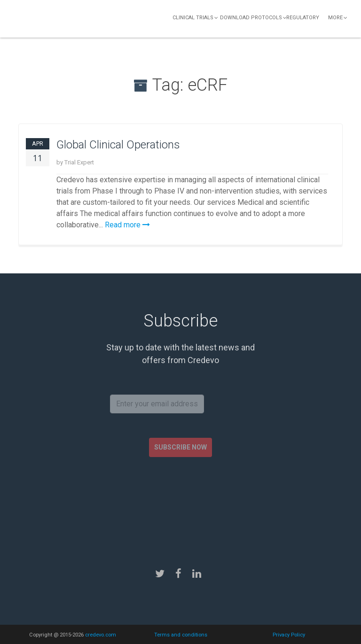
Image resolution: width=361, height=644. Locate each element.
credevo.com (101, 635)
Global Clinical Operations (118, 145)
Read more (127, 225)
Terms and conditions (181, 635)
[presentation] (181, 504)
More (335, 18)
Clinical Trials (193, 18)
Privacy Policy (289, 635)
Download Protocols (251, 18)
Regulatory (303, 18)
